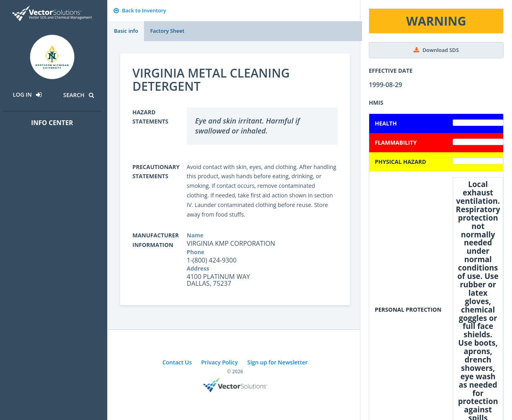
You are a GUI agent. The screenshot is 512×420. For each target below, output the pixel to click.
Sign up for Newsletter (277, 362)
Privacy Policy (220, 362)
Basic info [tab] (126, 31)
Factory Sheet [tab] (167, 31)
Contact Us (177, 362)
